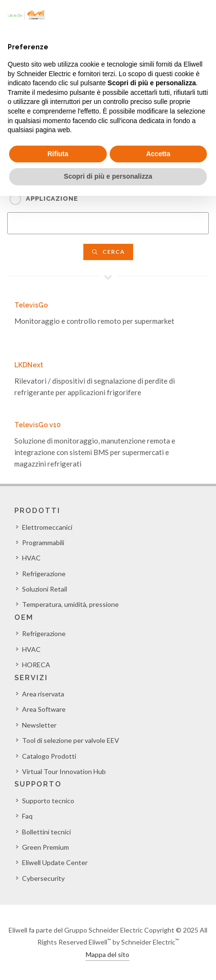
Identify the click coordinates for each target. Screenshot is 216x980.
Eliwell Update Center (55, 862)
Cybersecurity (43, 878)
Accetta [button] (158, 154)
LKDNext (29, 365)
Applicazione (52, 199)
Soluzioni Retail (45, 589)
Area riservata (43, 694)
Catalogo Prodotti (49, 756)
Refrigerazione (44, 574)
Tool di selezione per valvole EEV (71, 740)
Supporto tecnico (48, 801)
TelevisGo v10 (38, 425)
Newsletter (39, 725)
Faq (27, 816)
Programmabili (43, 542)
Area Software (44, 709)
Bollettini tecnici (46, 832)
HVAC (31, 558)
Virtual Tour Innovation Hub (64, 771)
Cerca (108, 252)
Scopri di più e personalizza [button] (108, 176)
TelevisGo (31, 305)
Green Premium (45, 847)
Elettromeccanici (47, 527)
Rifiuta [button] (58, 154)
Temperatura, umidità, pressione (70, 604)
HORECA (36, 665)
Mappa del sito (108, 954)
